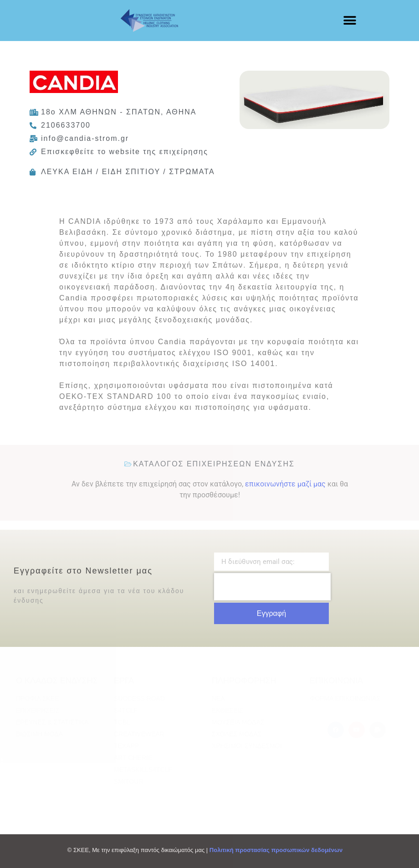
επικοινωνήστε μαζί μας (285, 484)
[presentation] (272, 587)
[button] (350, 21)
